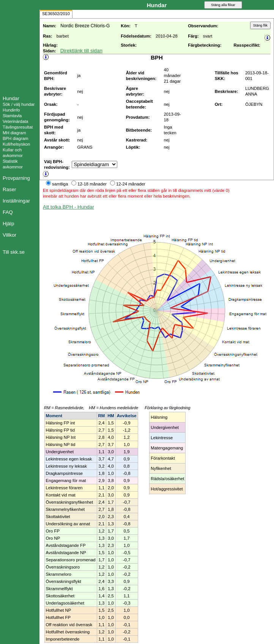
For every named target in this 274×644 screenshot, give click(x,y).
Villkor (9, 235)
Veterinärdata (15, 121)
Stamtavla (12, 116)
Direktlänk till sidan (81, 51)
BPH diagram (15, 138)
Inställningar (16, 201)
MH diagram (14, 133)
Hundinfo (11, 110)
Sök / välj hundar (19, 104)
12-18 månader (92, 184)
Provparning (16, 178)
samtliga (60, 184)
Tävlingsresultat (18, 127)
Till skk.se (14, 252)
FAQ (8, 212)
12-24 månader (131, 184)
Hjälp (8, 224)
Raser (9, 189)
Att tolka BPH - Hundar (68, 207)
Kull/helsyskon (16, 144)
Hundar (11, 98)
